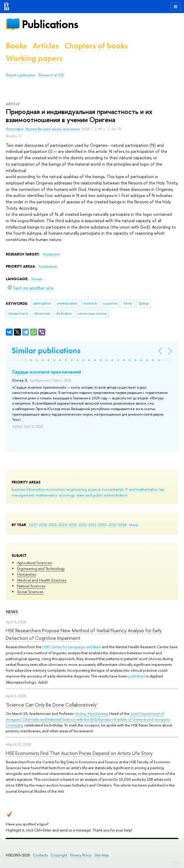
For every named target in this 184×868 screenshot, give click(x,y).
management (23, 495)
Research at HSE (51, 75)
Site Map (102, 855)
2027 (33, 525)
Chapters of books (96, 46)
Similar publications (46, 350)
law (162, 489)
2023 (73, 525)
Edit (176, 862)
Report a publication (21, 75)
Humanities (27, 574)
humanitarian (113, 489)
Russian (37, 279)
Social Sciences (30, 592)
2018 (122, 525)
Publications (50, 24)
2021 (92, 525)
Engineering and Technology (41, 568)
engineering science (83, 489)
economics (55, 489)
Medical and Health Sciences (42, 580)
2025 (53, 525)
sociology (67, 495)
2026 (43, 525)
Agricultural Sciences (34, 563)
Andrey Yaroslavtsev (91, 713)
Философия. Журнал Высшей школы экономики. (44, 129)
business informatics (28, 489)
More (133, 525)
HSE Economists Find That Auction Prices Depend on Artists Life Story (79, 753)
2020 (102, 525)
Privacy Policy (81, 855)
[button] (25, 360)
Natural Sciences (31, 586)
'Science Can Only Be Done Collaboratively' (52, 705)
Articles (46, 46)
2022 (83, 525)
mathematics (46, 495)
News (12, 612)
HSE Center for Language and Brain (72, 647)
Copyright (59, 855)
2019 (112, 525)
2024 (63, 525)
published (137, 676)
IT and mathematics (141, 489)
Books (16, 46)
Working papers (34, 58)
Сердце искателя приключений (47, 372)
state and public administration (102, 495)
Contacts (40, 855)
